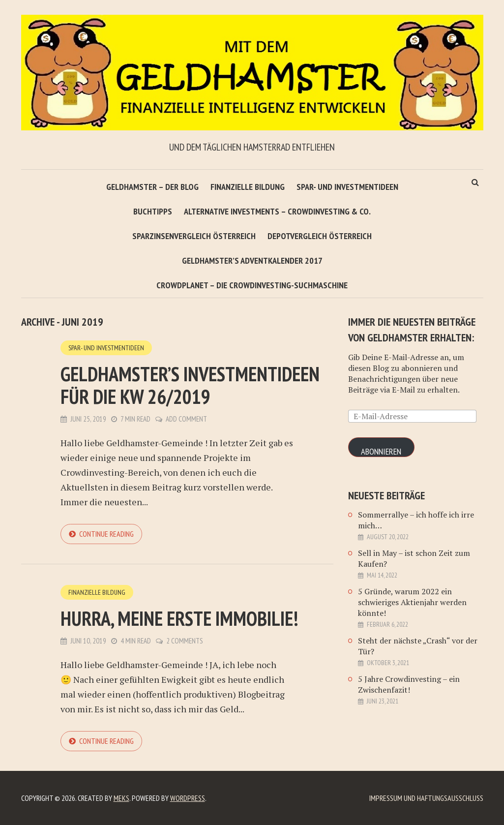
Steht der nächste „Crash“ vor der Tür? (418, 646)
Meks (121, 798)
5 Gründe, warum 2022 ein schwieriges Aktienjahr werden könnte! (412, 602)
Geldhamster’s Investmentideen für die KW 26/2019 (190, 385)
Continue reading (106, 534)
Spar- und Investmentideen (347, 187)
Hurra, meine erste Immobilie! (179, 618)
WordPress (188, 798)
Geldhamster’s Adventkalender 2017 (252, 260)
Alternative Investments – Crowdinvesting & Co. (277, 211)
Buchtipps (153, 211)
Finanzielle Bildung (248, 187)
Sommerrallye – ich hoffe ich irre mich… (416, 520)
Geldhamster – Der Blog (152, 187)
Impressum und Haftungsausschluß (426, 798)
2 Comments (185, 641)
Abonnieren (381, 451)
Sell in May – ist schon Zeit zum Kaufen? (414, 558)
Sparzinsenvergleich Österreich (194, 236)
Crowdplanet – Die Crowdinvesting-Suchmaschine (252, 285)
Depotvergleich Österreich (320, 236)
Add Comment (186, 419)
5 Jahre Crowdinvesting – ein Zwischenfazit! (409, 684)
